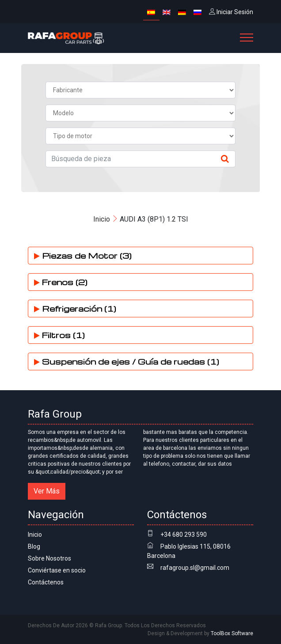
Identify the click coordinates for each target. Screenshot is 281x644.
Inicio (102, 219)
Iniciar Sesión (231, 12)
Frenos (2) (61, 282)
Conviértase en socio (57, 570)
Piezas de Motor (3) (83, 255)
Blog (34, 546)
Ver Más (47, 491)
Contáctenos (46, 582)
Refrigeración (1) (75, 308)
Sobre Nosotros (49, 558)
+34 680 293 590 (184, 535)
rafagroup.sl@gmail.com (195, 568)
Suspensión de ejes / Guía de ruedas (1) (127, 361)
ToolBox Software (232, 633)
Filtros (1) (59, 335)
